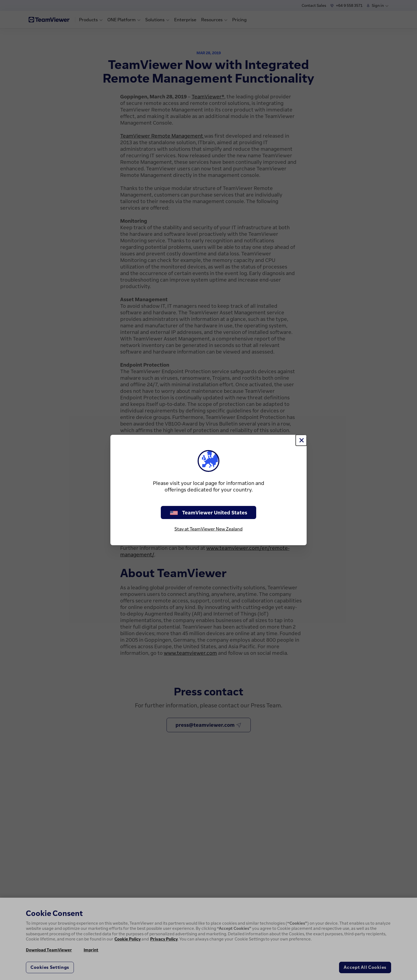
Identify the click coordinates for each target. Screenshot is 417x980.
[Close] (301, 440)
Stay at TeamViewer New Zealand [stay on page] (208, 529)
